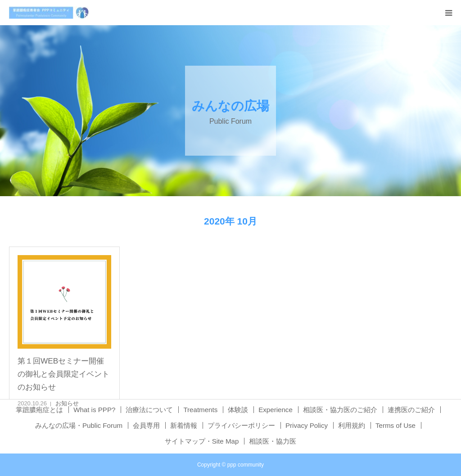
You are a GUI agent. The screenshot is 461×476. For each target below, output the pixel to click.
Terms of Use (395, 425)
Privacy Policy (307, 425)
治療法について (149, 410)
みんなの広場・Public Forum (79, 425)
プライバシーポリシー (241, 425)
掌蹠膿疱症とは (39, 410)
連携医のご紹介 (411, 410)
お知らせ (67, 403)
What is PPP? (94, 410)
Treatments (200, 410)
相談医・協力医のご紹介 (340, 410)
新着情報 (184, 425)
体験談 (238, 410)
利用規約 (352, 425)
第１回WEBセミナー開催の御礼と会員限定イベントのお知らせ (63, 374)
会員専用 (146, 425)
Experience (276, 410)
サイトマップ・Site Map (202, 441)
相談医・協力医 (273, 441)
